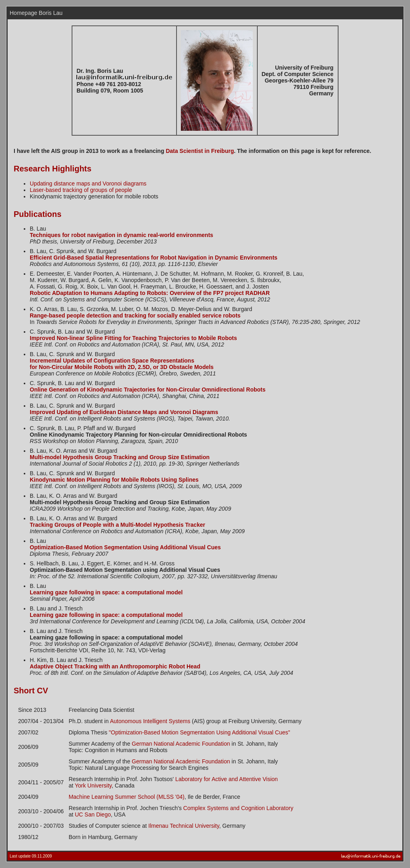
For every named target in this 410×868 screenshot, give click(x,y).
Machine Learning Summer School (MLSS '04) (127, 797)
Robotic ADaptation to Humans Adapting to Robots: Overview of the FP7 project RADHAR (150, 293)
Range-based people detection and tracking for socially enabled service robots (135, 315)
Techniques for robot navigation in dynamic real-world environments (121, 235)
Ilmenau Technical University (184, 826)
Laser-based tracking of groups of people (81, 190)
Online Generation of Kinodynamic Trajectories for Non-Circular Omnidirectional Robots (148, 390)
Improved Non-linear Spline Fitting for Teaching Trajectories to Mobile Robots (133, 338)
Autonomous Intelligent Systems (150, 721)
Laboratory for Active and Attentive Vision (227, 779)
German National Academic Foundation (181, 744)
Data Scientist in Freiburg (200, 151)
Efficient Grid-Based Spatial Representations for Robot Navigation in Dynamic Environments (154, 258)
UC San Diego (93, 814)
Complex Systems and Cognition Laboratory (238, 808)
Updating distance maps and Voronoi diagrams (88, 183)
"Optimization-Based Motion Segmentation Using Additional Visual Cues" (200, 732)
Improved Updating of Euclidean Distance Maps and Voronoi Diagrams (124, 412)
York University (93, 786)
